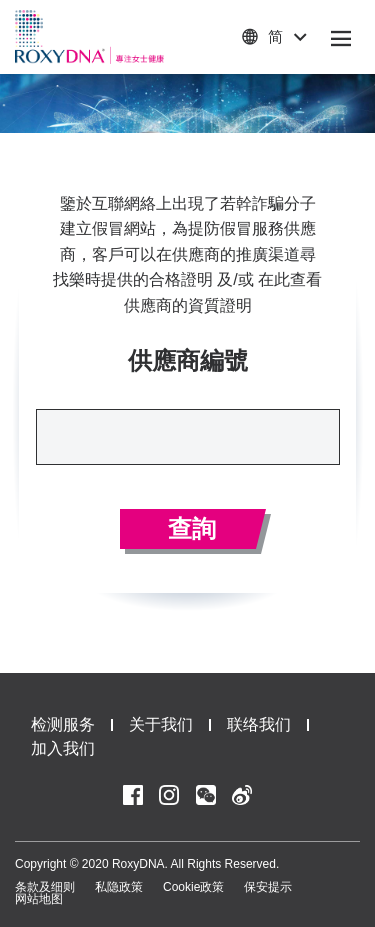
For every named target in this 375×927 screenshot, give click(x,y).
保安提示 (268, 887)
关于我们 (161, 724)
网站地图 (39, 899)
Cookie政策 (193, 887)
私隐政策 (119, 887)
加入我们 (63, 748)
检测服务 (63, 724)
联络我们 (259, 724)
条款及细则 (45, 887)
